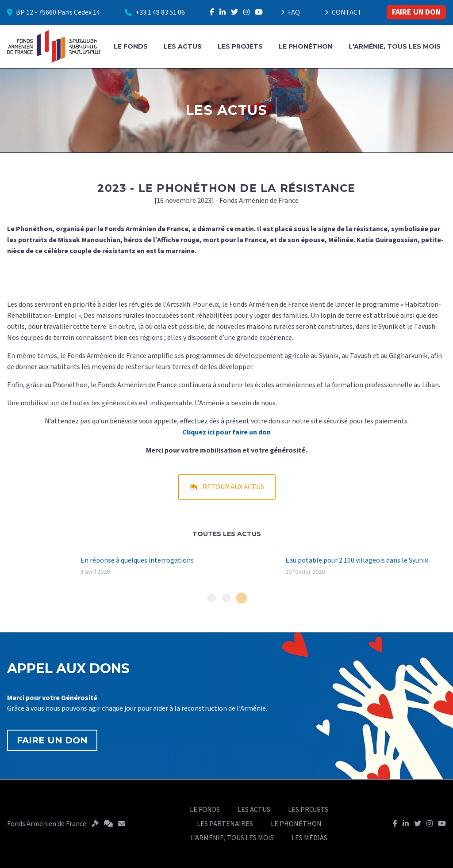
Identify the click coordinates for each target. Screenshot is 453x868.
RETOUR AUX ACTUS (227, 487)
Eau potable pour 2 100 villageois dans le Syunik (357, 560)
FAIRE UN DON (416, 12)
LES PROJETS (240, 46)
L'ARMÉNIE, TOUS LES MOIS (395, 46)
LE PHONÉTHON (306, 46)
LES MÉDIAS (309, 838)
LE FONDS (131, 46)
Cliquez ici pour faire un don (226, 432)
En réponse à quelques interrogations (137, 560)
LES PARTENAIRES (225, 824)
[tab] (211, 598)
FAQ (290, 12)
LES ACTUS (183, 46)
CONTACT (343, 12)
